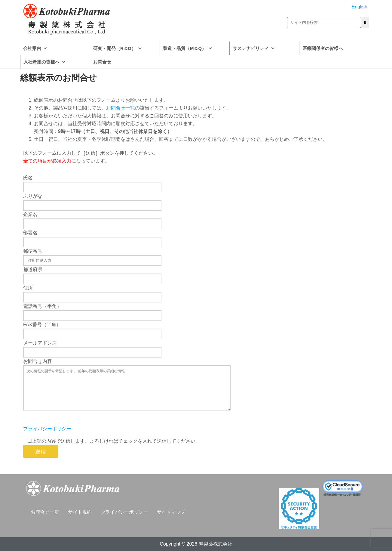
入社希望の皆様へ (45, 62)
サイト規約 (80, 512)
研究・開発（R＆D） (118, 48)
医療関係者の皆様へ (323, 48)
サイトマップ (171, 512)
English (360, 7)
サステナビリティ (254, 48)
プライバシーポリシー (47, 429)
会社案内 (35, 48)
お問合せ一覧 (121, 108)
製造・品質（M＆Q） (188, 48)
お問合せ (102, 62)
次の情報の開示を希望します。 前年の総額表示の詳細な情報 (127, 388)
